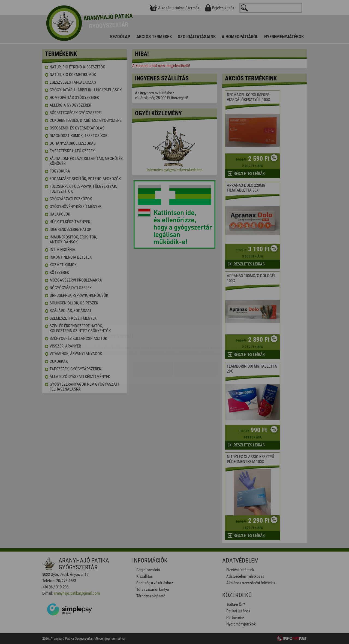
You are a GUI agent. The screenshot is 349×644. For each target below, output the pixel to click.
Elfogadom (153, 336)
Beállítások (195, 336)
